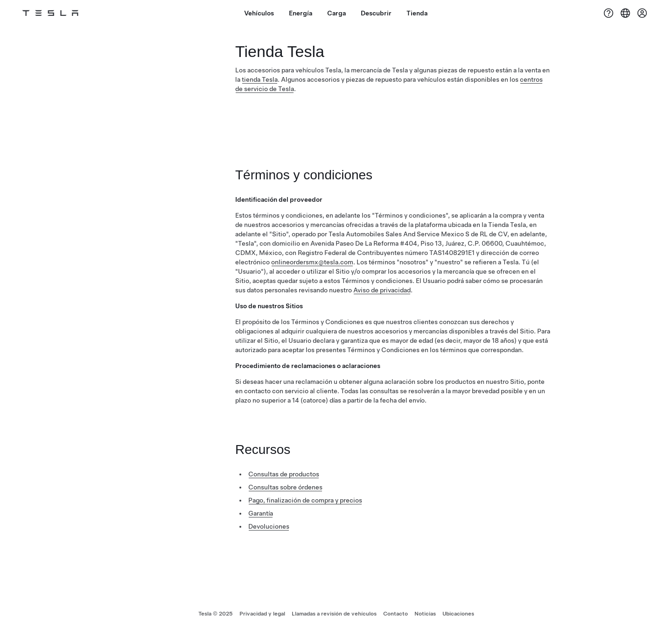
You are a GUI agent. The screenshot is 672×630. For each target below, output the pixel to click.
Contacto (395, 614)
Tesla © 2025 (216, 614)
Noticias (425, 614)
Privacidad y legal (262, 614)
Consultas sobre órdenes (285, 487)
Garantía (261, 513)
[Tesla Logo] (50, 13)
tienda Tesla (260, 79)
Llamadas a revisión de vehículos (334, 614)
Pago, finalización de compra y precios (305, 500)
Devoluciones (269, 526)
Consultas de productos (284, 474)
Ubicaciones (458, 614)
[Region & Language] (625, 13)
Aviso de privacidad (382, 290)
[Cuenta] (642, 13)
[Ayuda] (609, 13)
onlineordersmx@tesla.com (312, 262)
